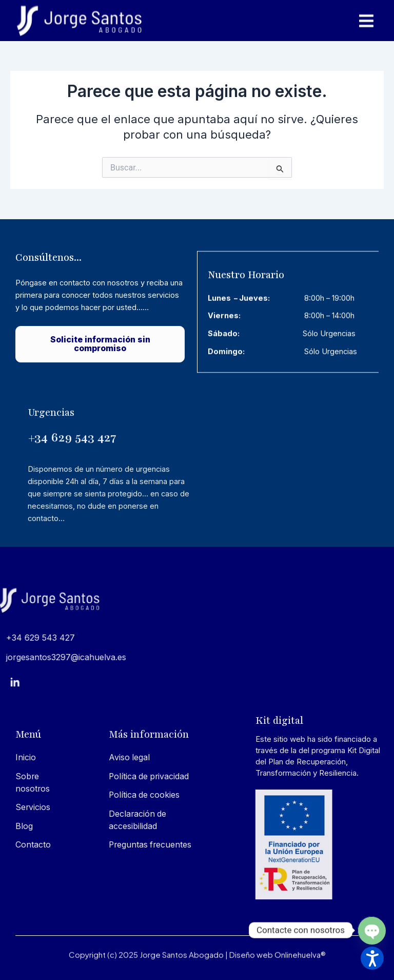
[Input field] (280, 168)
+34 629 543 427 (72, 512)
